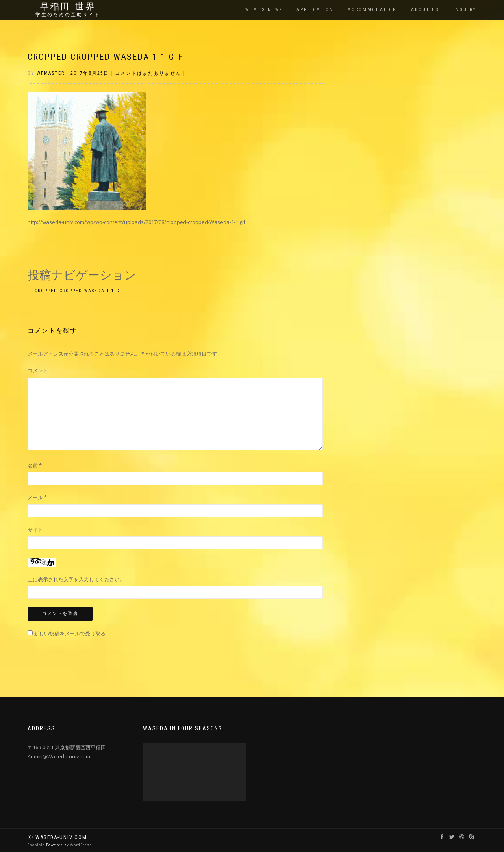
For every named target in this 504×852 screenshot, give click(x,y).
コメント (38, 370)
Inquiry (465, 10)
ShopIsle (37, 845)
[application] (195, 772)
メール (37, 497)
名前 (35, 465)
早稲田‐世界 (68, 7)
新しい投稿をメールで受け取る (70, 633)
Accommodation (372, 10)
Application (315, 10)
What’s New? (264, 10)
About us (425, 10)
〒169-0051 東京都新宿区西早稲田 (67, 747)
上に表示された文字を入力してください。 (76, 579)
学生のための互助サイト (68, 15)
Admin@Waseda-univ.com (59, 756)
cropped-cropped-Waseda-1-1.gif (105, 57)
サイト (35, 530)
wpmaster (51, 73)
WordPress (81, 845)
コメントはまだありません (148, 73)
